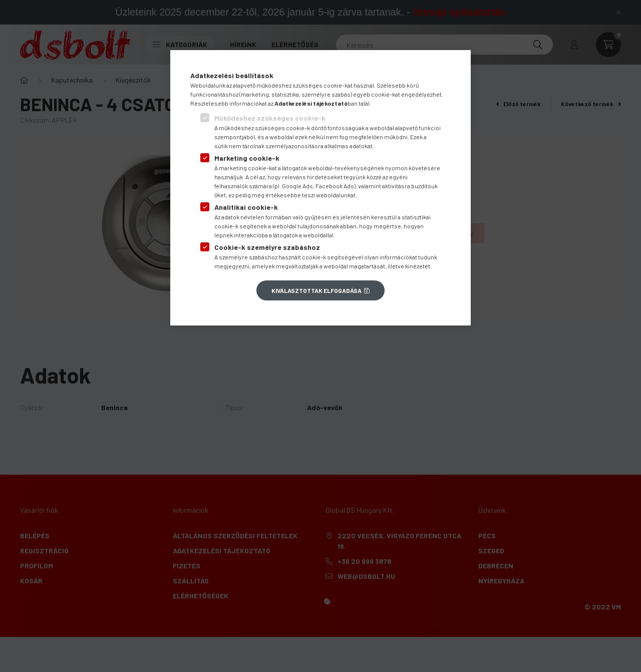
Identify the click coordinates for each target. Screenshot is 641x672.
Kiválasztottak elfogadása (316, 290)
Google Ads (297, 186)
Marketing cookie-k (247, 158)
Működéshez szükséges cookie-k (270, 118)
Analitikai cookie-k (246, 207)
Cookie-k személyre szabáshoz (267, 247)
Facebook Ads (335, 186)
